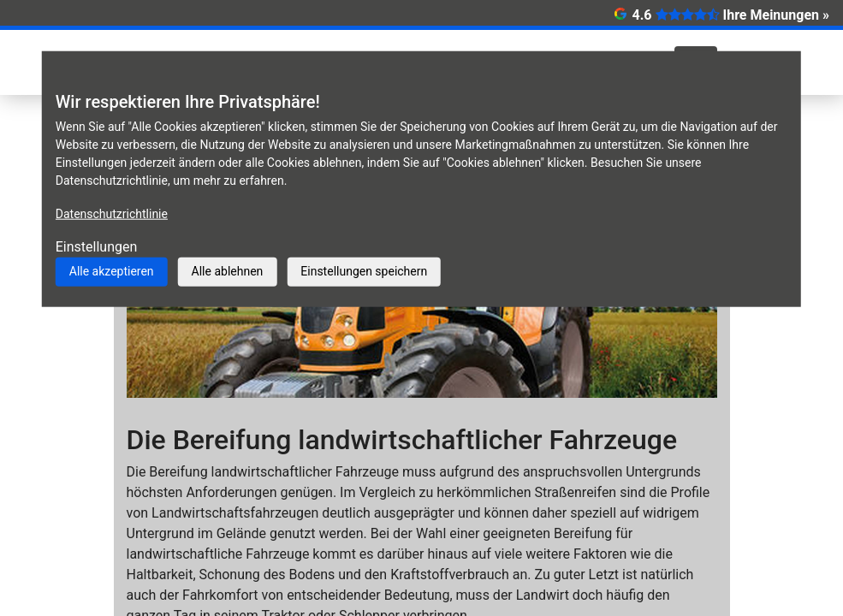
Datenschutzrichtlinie (112, 214)
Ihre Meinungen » (776, 15)
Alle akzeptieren (112, 271)
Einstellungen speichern (364, 271)
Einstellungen (97, 247)
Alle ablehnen (228, 271)
